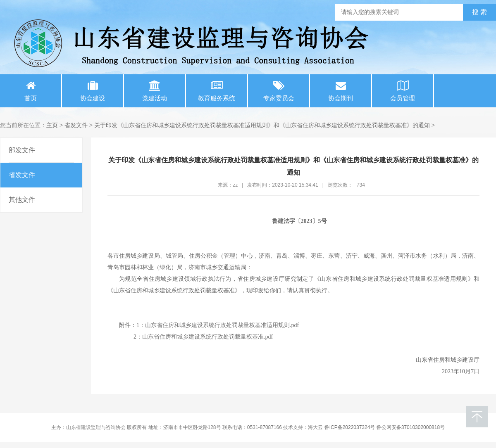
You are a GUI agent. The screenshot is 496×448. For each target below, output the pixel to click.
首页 (31, 91)
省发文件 (76, 125)
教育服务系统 (217, 91)
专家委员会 (279, 91)
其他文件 (22, 200)
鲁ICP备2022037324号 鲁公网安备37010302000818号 (385, 427)
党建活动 (155, 91)
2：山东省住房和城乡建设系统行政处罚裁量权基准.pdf (203, 337)
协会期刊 (341, 91)
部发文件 (22, 150)
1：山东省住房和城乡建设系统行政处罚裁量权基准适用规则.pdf (218, 325)
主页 (52, 125)
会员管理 (403, 91)
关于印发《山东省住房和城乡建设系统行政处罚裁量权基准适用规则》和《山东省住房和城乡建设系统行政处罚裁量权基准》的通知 (262, 125)
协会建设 (93, 91)
